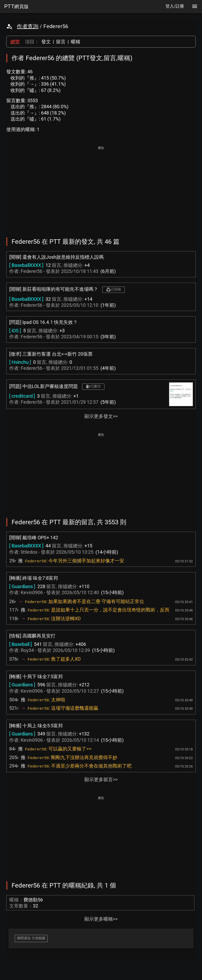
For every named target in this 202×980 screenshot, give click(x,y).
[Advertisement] (101, 188)
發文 (46, 42)
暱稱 (75, 42)
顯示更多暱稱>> (101, 919)
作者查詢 (28, 26)
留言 (61, 42)
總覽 (15, 42)
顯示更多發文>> (101, 416)
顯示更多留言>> (101, 779)
